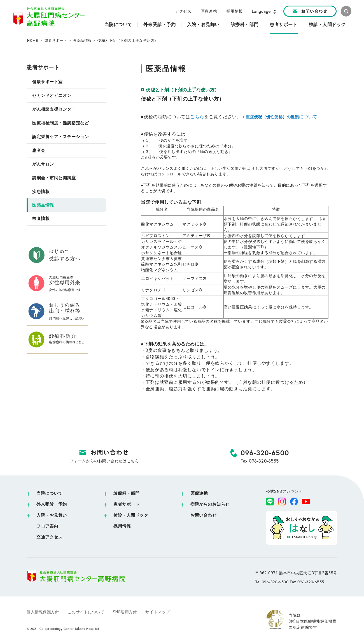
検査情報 (41, 219)
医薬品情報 (82, 40)
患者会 (39, 150)
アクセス (183, 11)
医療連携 (209, 11)
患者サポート (56, 40)
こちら (197, 117)
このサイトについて (86, 612)
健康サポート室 (47, 82)
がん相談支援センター (54, 109)
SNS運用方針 (125, 612)
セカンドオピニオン (52, 96)
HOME (32, 40)
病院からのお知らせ (210, 504)
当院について (49, 493)
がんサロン (43, 164)
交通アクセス (49, 537)
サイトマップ (158, 612)
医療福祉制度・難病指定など (60, 123)
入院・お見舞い (52, 515)
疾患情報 (41, 192)
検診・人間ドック (131, 515)
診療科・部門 (126, 493)
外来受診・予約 (52, 504)
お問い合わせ (203, 515)
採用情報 (235, 11)
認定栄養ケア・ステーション (60, 137)
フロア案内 (47, 526)
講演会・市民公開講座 (54, 178)
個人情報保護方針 (43, 612)
